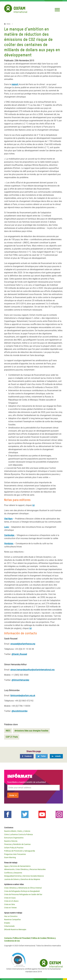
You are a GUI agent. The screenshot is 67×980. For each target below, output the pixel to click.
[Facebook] (27, 756)
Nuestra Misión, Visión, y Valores (17, 831)
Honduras (9, 544)
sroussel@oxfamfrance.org (23, 644)
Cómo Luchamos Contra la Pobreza (18, 834)
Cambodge (9, 535)
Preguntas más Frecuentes (15, 854)
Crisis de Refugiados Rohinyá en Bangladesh (22, 891)
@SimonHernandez (20, 680)
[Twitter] (42, 756)
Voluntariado (9, 926)
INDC (8, 731)
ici (33, 505)
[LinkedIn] (56, 756)
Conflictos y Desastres (13, 873)
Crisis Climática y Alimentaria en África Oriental (23, 888)
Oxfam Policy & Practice (14, 848)
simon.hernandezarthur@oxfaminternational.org (32, 670)
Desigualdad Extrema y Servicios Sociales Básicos (24, 876)
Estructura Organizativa (14, 838)
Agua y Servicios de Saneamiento (17, 866)
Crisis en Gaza (10, 898)
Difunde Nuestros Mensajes (15, 929)
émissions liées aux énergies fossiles (31, 731)
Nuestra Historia (11, 841)
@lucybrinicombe (19, 711)
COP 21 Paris (12, 737)
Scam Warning (10, 857)
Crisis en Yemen (10, 908)
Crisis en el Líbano (11, 901)
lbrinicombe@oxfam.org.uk (23, 696)
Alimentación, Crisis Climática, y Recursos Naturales (25, 869)
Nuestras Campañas (12, 920)
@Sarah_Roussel (19, 654)
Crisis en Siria (9, 904)
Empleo (7, 923)
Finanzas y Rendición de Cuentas (17, 844)
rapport (15, 84)
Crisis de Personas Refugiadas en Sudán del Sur (23, 894)
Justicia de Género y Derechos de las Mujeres (22, 879)
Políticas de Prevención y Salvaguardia (20, 851)
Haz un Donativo (11, 916)
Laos (7, 527)
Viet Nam (8, 519)
